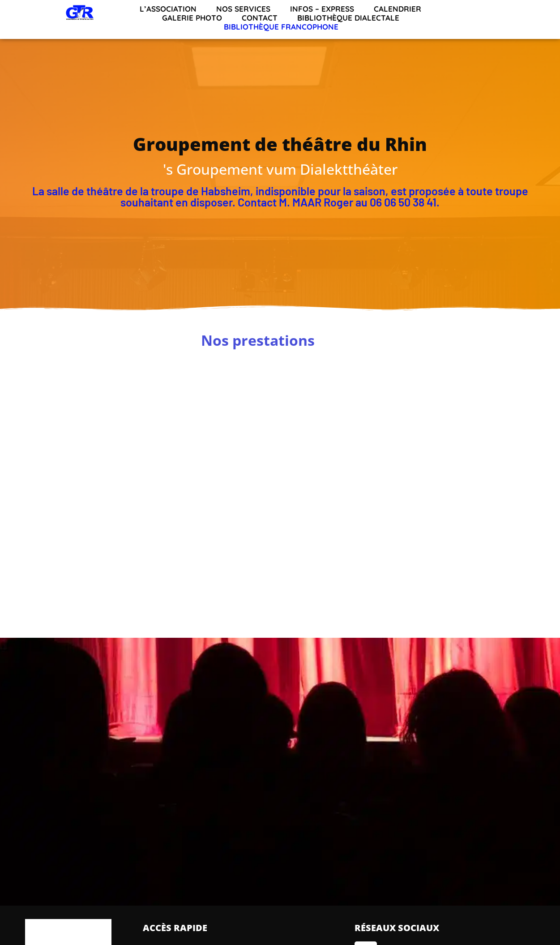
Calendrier (398, 9)
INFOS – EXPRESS (322, 9)
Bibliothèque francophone (281, 27)
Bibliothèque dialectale (348, 18)
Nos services (243, 9)
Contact (260, 18)
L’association (168, 9)
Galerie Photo (192, 18)
